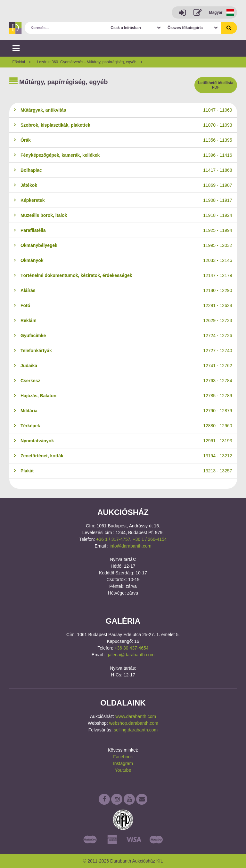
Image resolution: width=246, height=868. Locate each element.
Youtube (123, 770)
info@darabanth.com (130, 546)
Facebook (123, 757)
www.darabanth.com (136, 716)
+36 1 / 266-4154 (150, 539)
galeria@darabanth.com (131, 655)
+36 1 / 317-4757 (113, 539)
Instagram (123, 763)
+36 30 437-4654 (131, 648)
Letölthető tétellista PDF (216, 85)
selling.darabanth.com (136, 730)
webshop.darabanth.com (134, 723)
